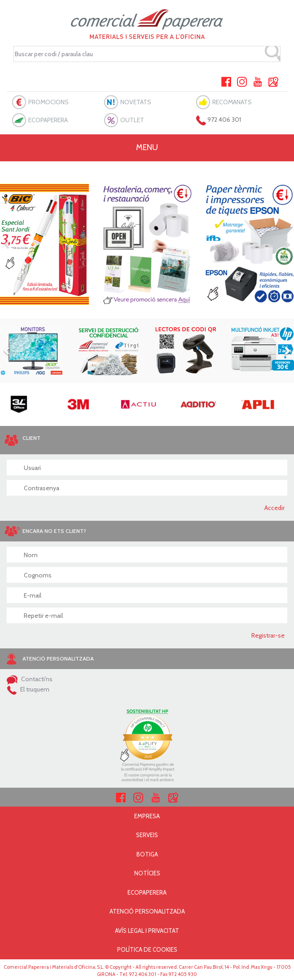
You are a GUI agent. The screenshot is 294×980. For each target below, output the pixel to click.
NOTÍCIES (147, 873)
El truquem (28, 689)
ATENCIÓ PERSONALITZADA (147, 911)
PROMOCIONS (48, 102)
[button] (7, 244)
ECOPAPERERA (48, 120)
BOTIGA (147, 854)
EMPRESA (147, 816)
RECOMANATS (232, 102)
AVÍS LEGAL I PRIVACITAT (147, 931)
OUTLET (132, 120)
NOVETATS (136, 102)
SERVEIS (147, 835)
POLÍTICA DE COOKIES (147, 949)
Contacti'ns (30, 679)
